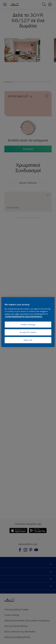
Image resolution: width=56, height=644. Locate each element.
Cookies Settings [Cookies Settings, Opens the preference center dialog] (28, 324)
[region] (28, 322)
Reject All (28, 340)
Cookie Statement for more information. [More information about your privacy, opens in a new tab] (24, 316)
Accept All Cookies (28, 332)
